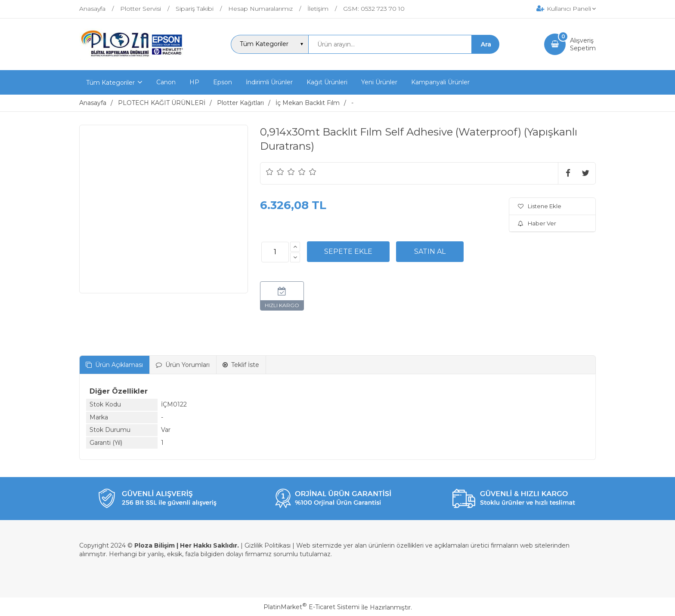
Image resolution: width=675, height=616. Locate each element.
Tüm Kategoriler (110, 83)
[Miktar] (275, 252)
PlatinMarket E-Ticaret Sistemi (311, 607)
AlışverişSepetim (583, 44)
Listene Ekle (540, 206)
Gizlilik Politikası (268, 545)
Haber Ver (537, 223)
